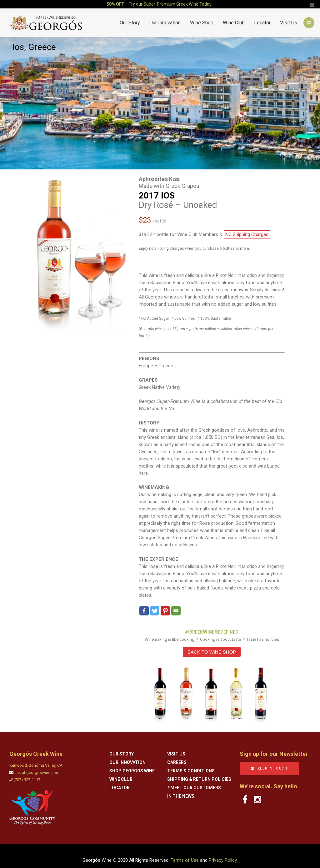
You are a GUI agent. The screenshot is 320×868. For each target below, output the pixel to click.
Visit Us (289, 17)
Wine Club (234, 17)
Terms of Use (185, 855)
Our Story (130, 17)
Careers (177, 757)
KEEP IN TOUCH (273, 763)
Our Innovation (165, 17)
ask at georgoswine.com (37, 767)
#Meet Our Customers (194, 782)
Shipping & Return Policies (199, 774)
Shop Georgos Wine (132, 765)
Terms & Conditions (191, 765)
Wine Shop (202, 17)
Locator (262, 17)
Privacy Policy (223, 855)
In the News (181, 790)
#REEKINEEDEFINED (212, 626)
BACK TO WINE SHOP (212, 646)
